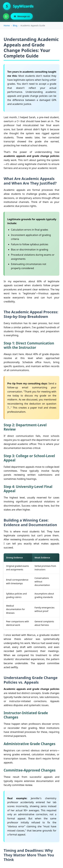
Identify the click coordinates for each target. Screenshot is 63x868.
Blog (15, 25)
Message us (22, 16)
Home (7, 25)
